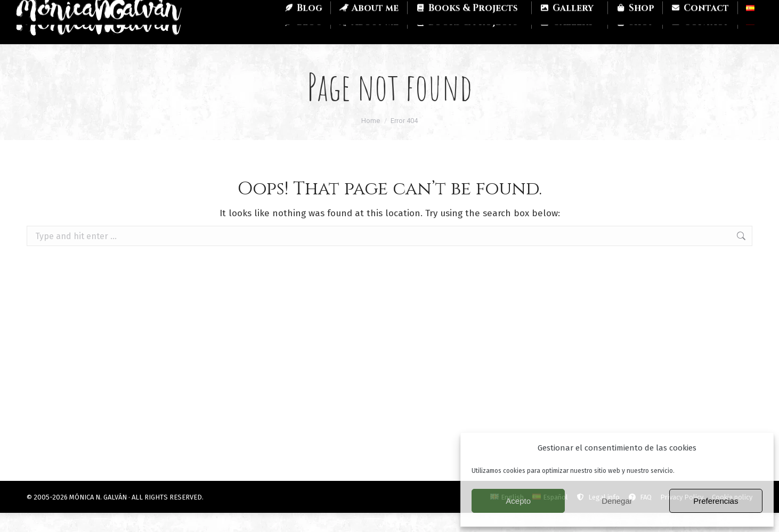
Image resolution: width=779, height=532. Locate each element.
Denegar (617, 501)
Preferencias (716, 501)
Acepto (518, 501)
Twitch (106, 10)
